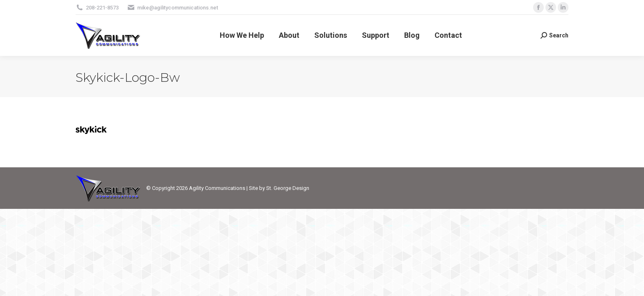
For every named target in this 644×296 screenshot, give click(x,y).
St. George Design (288, 188)
